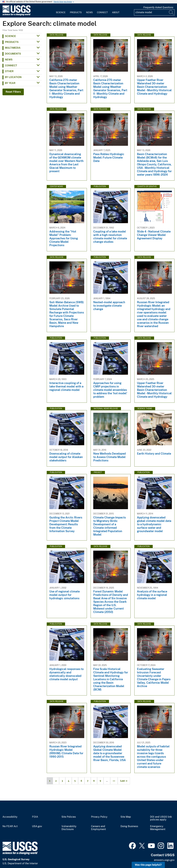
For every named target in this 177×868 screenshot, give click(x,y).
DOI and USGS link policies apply (161, 818)
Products (76, 12)
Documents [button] (13, 54)
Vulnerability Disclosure (69, 828)
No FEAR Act (10, 826)
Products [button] (12, 42)
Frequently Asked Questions (158, 7)
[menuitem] (61, 11)
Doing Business (129, 826)
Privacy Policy (99, 817)
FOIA (35, 817)
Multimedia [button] (13, 48)
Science (61, 12)
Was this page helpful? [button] (148, 865)
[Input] (154, 12)
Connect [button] (11, 66)
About (116, 12)
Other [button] (9, 71)
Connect (102, 12)
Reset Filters (13, 92)
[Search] (171, 12)
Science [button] (10, 36)
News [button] (9, 60)
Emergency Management (158, 828)
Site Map (126, 817)
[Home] (17, 15)
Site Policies (69, 817)
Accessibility (10, 817)
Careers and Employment (98, 828)
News (89, 12)
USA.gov (37, 826)
